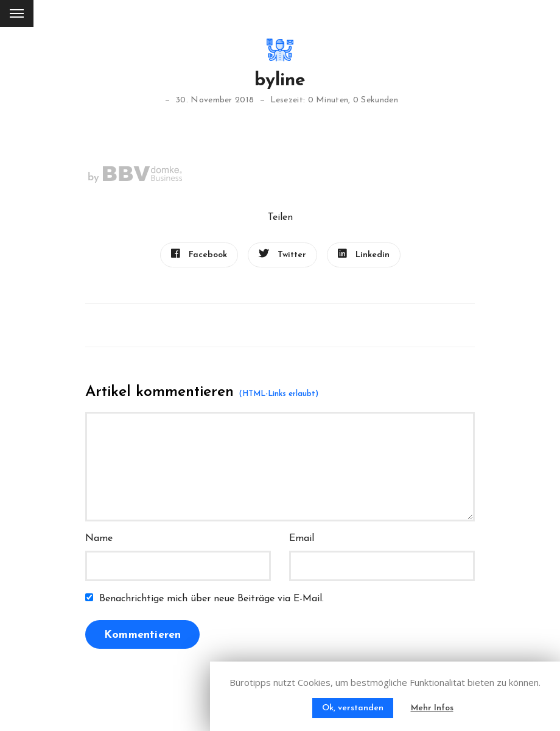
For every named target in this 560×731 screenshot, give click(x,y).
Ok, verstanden (353, 708)
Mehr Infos (432, 708)
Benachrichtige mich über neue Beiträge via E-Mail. (212, 599)
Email (302, 539)
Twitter (282, 254)
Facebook (199, 254)
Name (99, 539)
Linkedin (364, 254)
